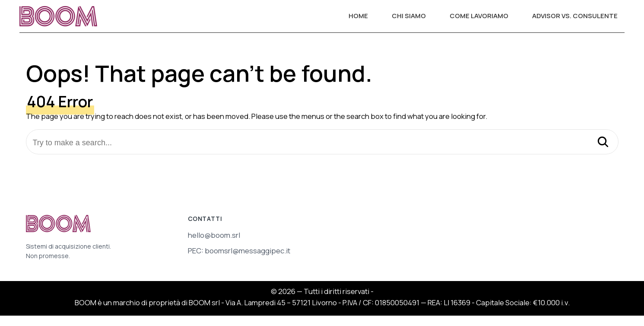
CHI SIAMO (409, 16)
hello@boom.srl (214, 235)
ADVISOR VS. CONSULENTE (575, 16)
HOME (358, 16)
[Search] (603, 143)
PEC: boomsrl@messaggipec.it (239, 251)
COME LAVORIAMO (479, 16)
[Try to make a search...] (322, 143)
